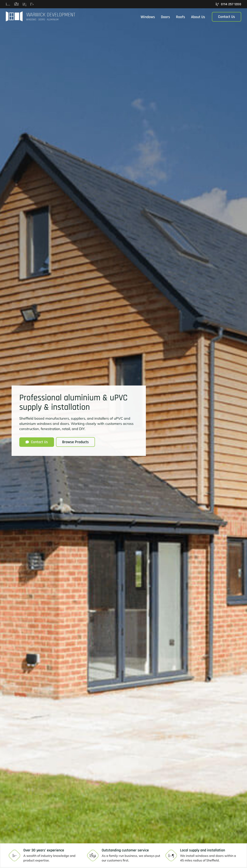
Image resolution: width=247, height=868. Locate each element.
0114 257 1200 (228, 4)
